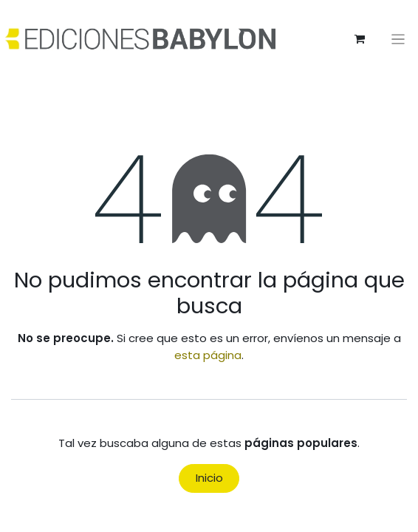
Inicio (209, 478)
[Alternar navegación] (398, 39)
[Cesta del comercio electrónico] (360, 39)
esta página (208, 355)
